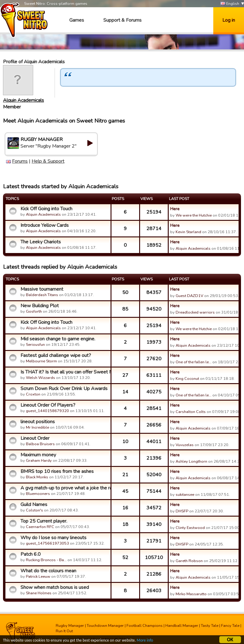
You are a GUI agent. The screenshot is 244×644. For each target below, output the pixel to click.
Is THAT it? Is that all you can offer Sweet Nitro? (65, 372)
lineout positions (38, 422)
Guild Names (34, 505)
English (230, 4)
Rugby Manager (70, 626)
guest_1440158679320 (47, 411)
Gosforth (34, 311)
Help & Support (48, 161)
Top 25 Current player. (44, 521)
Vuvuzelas (185, 445)
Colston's (34, 510)
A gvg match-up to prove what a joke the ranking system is (65, 488)
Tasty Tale (210, 626)
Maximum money (38, 455)
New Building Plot (40, 306)
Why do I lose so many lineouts (53, 538)
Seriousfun (35, 345)
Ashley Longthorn (191, 461)
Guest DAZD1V (189, 296)
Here (175, 209)
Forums (20, 161)
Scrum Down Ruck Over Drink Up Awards (64, 389)
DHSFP (182, 511)
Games (77, 20)
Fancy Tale (230, 626)
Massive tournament (42, 289)
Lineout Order (35, 438)
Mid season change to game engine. (58, 339)
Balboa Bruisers (40, 444)
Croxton (33, 394)
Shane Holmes (39, 593)
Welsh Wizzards (41, 378)
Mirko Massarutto (191, 594)
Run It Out (64, 631)
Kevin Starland (188, 232)
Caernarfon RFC (40, 527)
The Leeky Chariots (41, 242)
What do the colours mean (48, 571)
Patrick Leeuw (38, 577)
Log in (229, 20)
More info (145, 641)
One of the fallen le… (194, 362)
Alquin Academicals (23, 100)
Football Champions (145, 626)
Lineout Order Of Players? (48, 405)
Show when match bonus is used (55, 587)
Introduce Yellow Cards (45, 225)
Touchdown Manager (105, 626)
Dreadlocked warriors (195, 312)
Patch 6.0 (31, 554)
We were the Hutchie (194, 215)
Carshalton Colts (191, 412)
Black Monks (37, 477)
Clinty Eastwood (190, 528)
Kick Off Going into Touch (46, 209)
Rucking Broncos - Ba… (46, 560)
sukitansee (185, 495)
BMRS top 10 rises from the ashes (57, 471)
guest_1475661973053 (47, 543)
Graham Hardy (39, 461)
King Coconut (187, 379)
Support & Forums (122, 20)
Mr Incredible (38, 427)
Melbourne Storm (41, 361)
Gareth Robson (189, 561)
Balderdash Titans (42, 295)
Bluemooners (38, 494)
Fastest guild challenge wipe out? (56, 355)
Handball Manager (182, 626)
